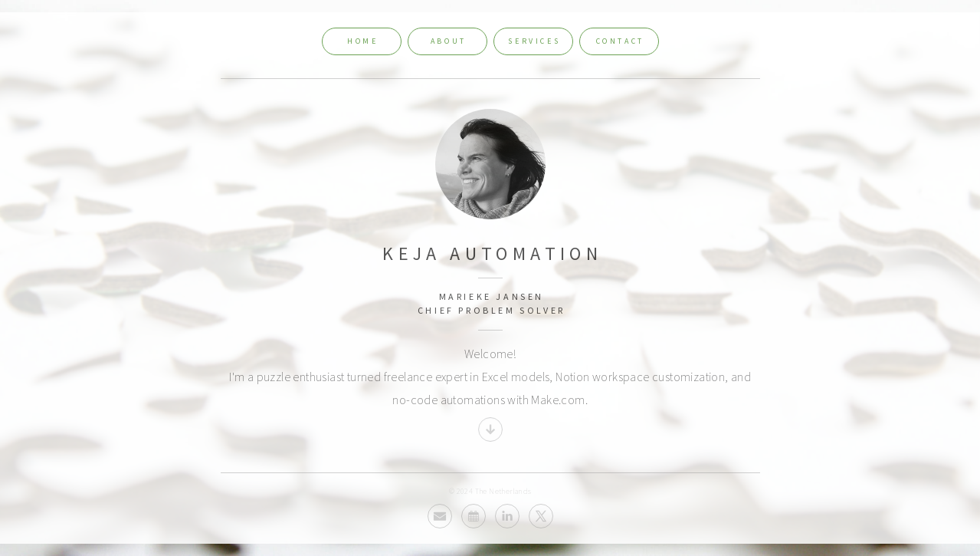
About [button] (449, 41)
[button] (490, 429)
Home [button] (362, 41)
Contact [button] (620, 41)
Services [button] (534, 41)
